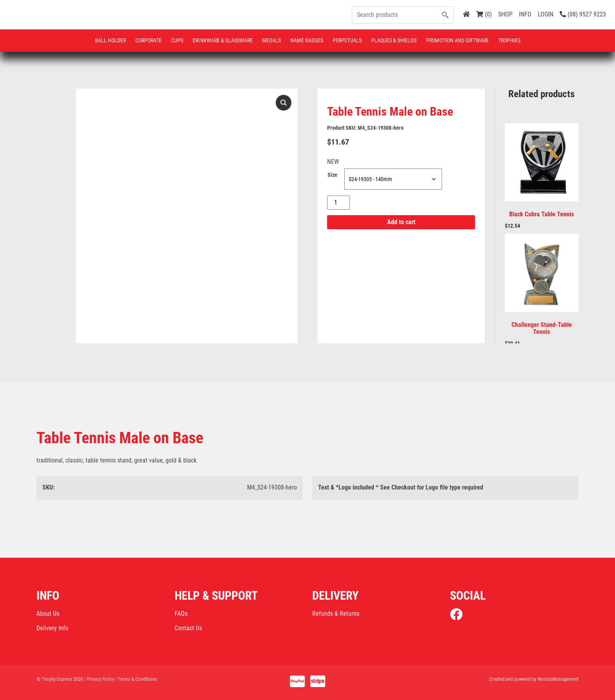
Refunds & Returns (336, 614)
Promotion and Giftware (457, 40)
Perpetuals (347, 40)
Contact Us (188, 628)
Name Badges (307, 40)
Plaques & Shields (394, 40)
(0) (484, 14)
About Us (48, 614)
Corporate (148, 40)
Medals (271, 40)
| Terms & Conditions (136, 679)
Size (332, 175)
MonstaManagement (558, 679)
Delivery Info (52, 628)
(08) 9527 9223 (583, 14)
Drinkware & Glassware (223, 40)
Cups (177, 40)
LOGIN (546, 14)
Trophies (509, 40)
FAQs (181, 614)
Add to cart (401, 222)
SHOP (505, 14)
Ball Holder (110, 40)
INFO (525, 14)
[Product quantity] (338, 203)
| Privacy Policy (99, 679)
